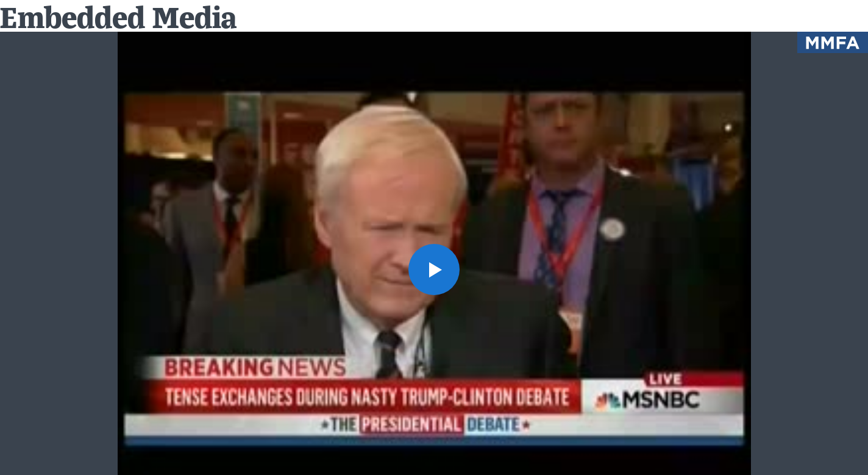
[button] (434, 270)
